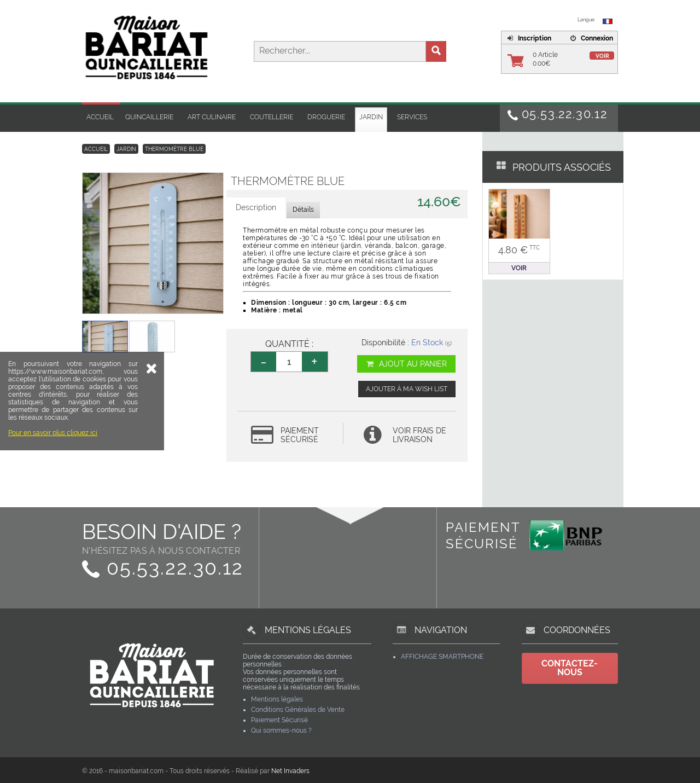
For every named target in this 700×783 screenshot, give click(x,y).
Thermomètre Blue (174, 149)
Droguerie (326, 117)
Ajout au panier (406, 364)
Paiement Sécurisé (279, 720)
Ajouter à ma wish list (407, 389)
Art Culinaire (212, 117)
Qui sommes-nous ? (281, 730)
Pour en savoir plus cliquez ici (53, 502)
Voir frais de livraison (419, 435)
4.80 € (519, 250)
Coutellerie (272, 117)
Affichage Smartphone (442, 657)
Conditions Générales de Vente (298, 710)
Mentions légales (277, 699)
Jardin (371, 117)
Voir (602, 56)
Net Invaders (290, 771)
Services (412, 117)
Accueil (100, 117)
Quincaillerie (149, 117)
